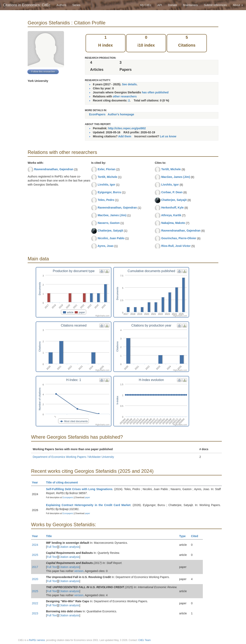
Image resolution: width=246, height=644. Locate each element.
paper (88, 497)
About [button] (238, 5)
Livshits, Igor (106, 185)
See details (129, 84)
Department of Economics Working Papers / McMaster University (73, 457)
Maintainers (191, 5)
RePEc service (37, 640)
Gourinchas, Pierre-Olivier (179, 238)
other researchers (125, 96)
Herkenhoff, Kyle (172, 208)
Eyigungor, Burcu (109, 192)
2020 (35, 579)
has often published (155, 92)
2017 (35, 567)
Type (184, 536)
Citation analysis (69, 547)
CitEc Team (145, 640)
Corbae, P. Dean (172, 192)
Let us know (168, 136)
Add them (125, 136)
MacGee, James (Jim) (112, 215)
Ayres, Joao (105, 246)
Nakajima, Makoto (173, 223)
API (160, 5)
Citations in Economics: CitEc (27, 5)
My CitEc (146, 5)
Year (37, 482)
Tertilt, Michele (107, 177)
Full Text (52, 547)
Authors (61, 5)
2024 (35, 545)
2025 (35, 555)
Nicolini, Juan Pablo (111, 238)
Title (51, 536)
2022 (35, 603)
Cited (196, 536)
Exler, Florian (107, 169)
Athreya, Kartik (171, 215)
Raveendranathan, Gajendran (54, 169)
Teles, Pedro (106, 200)
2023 (35, 613)
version (79, 571)
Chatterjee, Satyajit (110, 231)
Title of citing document (64, 482)
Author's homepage (121, 114)
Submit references (215, 5)
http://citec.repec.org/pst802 (127, 128)
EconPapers (97, 114)
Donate (172, 5)
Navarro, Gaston (109, 223)
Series (76, 5)
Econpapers (67, 497)
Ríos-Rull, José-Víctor (176, 246)
